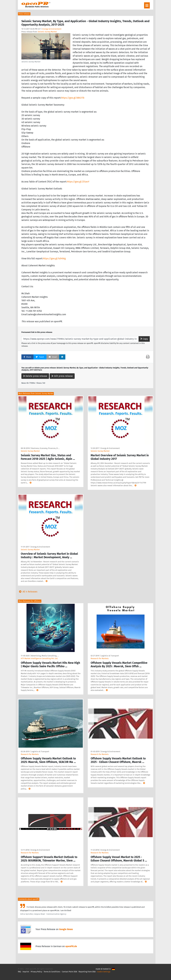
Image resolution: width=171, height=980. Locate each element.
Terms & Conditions (52, 972)
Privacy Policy (36, 972)
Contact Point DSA (69, 972)
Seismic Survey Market (47, 32)
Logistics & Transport (110, 656)
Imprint (26, 972)
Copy (144, 339)
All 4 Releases (28, 592)
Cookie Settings (104, 972)
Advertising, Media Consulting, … (45, 656)
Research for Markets (100, 658)
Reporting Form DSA (87, 972)
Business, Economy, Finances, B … (45, 448)
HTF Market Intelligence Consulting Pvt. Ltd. (39, 658)
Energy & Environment (52, 29)
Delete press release (35, 376)
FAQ (19, 972)
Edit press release (62, 376)
